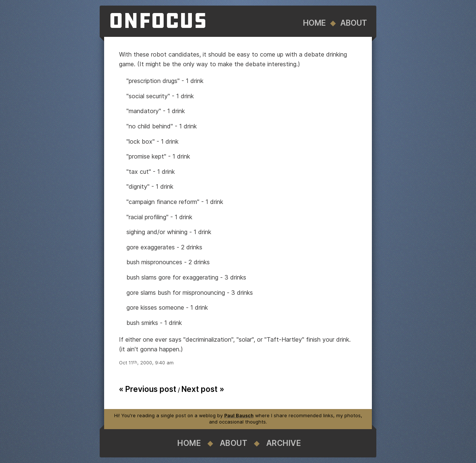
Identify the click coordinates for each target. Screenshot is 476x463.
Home (314, 23)
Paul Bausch (239, 416)
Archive (284, 443)
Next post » (203, 389)
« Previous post (148, 389)
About (354, 23)
